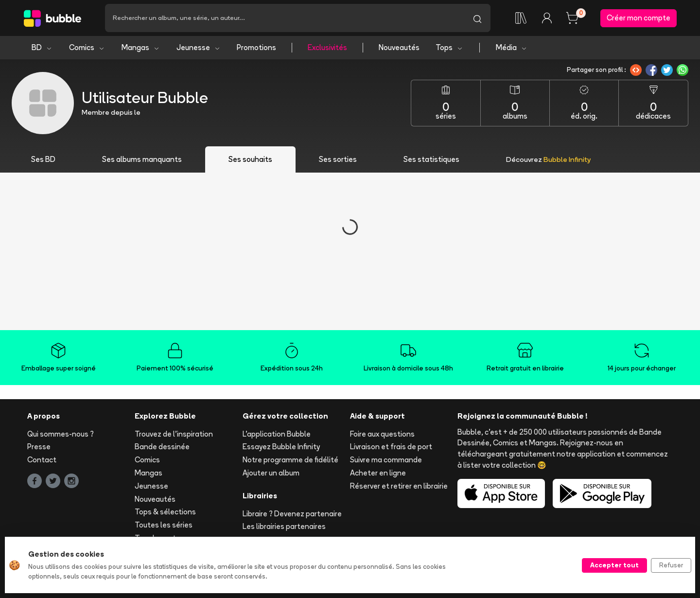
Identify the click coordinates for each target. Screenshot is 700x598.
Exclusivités (327, 47)
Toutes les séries (164, 525)
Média (512, 47)
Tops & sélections (165, 512)
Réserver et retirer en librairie (399, 486)
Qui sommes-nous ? (61, 434)
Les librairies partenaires (284, 526)
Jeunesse (199, 47)
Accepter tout (614, 565)
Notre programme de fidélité (290, 460)
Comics (87, 47)
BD (42, 47)
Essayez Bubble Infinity (281, 447)
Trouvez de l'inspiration (174, 434)
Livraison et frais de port (391, 447)
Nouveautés (399, 47)
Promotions (256, 47)
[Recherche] (285, 18)
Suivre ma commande (386, 460)
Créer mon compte (639, 18)
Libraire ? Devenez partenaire (292, 514)
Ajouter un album (271, 473)
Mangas (141, 47)
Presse (39, 447)
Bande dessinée (162, 447)
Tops (449, 47)
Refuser (671, 565)
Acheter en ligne (378, 473)
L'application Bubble (277, 434)
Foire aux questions (382, 434)
